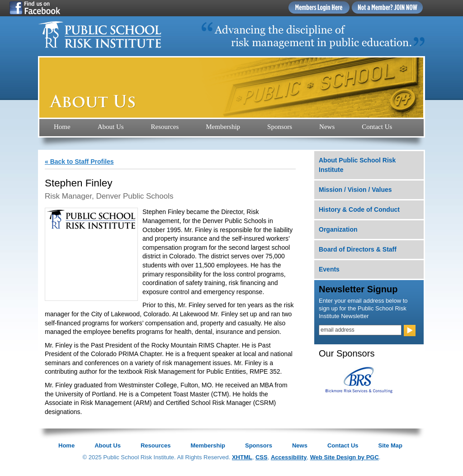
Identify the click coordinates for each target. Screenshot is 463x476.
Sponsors (280, 127)
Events (329, 269)
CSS (262, 457)
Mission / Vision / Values (355, 190)
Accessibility (289, 457)
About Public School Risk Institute (357, 165)
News (327, 127)
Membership (223, 127)
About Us (111, 127)
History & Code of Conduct (359, 209)
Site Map (390, 445)
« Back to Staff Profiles (79, 162)
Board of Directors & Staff (358, 249)
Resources (165, 127)
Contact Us (377, 127)
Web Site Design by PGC (345, 457)
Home (62, 127)
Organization (338, 229)
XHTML (242, 457)
